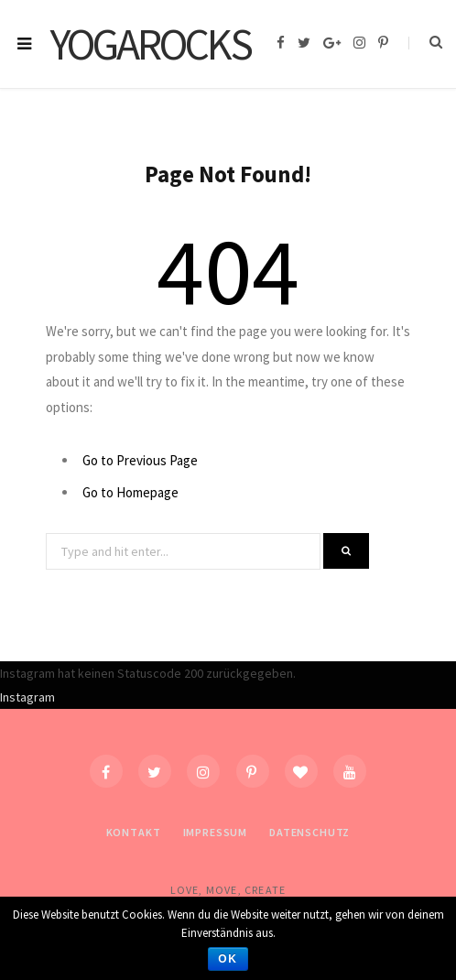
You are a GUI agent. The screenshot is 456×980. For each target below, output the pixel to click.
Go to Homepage (130, 492)
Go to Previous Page (140, 460)
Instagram (27, 697)
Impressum (216, 832)
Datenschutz (309, 832)
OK (228, 959)
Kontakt (134, 832)
